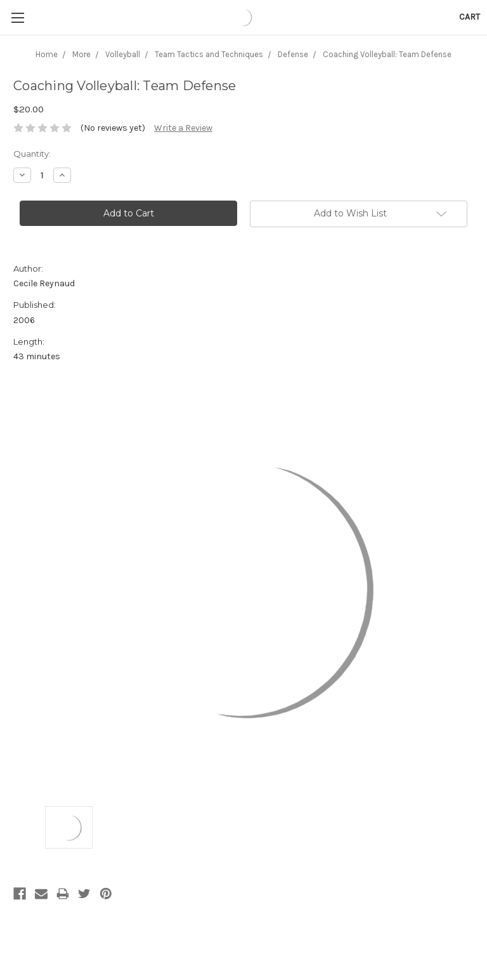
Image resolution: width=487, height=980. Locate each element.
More (81, 54)
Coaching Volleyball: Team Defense (387, 54)
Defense (293, 54)
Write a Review (183, 128)
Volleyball (123, 54)
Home (47, 54)
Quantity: (32, 154)
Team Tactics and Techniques (209, 54)
